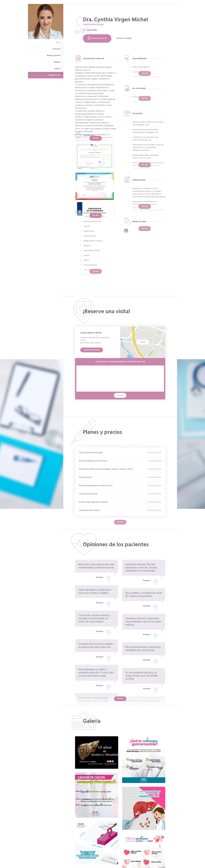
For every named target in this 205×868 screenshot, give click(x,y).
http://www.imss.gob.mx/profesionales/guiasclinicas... (154, 197)
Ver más (96, 138)
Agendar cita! (55, 75)
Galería (57, 69)
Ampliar (143, 342)
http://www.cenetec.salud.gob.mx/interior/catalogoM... (154, 210)
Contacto (56, 49)
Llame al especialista (92, 350)
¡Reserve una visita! (97, 38)
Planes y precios (54, 56)
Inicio (58, 42)
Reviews (57, 62)
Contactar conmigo (124, 38)
